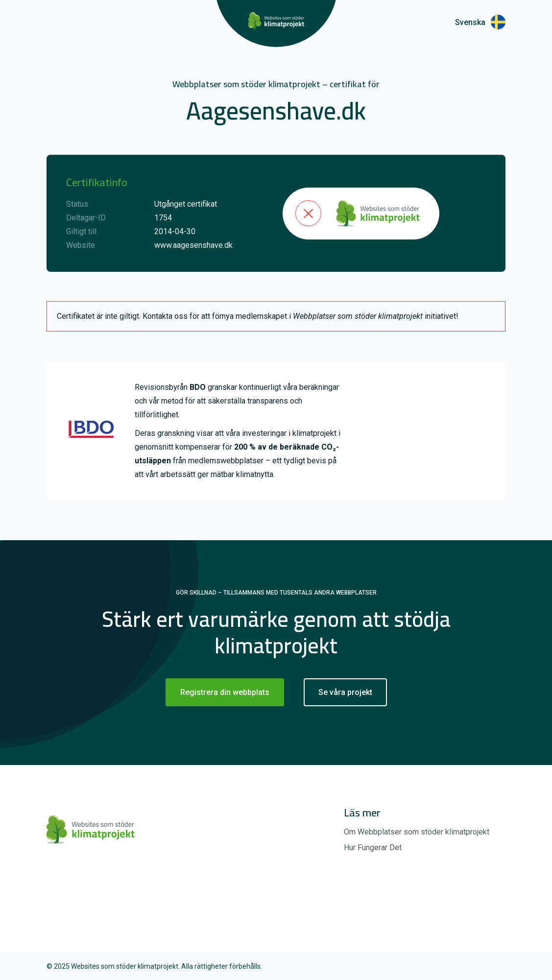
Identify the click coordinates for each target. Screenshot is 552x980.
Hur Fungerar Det (373, 848)
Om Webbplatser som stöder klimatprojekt (417, 832)
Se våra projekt (345, 692)
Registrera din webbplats (225, 692)
